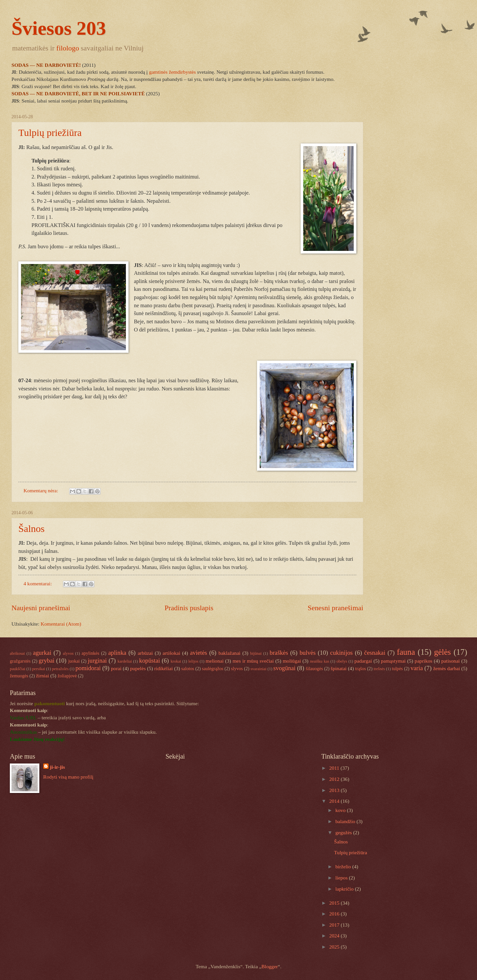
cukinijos (341, 653)
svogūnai (285, 668)
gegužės (344, 832)
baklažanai (230, 653)
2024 (335, 936)
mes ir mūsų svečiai (253, 661)
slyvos (237, 669)
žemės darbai (447, 668)
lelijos (194, 661)
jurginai (97, 660)
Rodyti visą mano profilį (68, 777)
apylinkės (90, 653)
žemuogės (19, 676)
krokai (176, 661)
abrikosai (17, 653)
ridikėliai (164, 668)
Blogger (269, 966)
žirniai (43, 676)
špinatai (339, 668)
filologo (68, 48)
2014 (335, 801)
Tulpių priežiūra (50, 132)
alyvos (68, 653)
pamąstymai (393, 661)
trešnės (379, 669)
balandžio (346, 821)
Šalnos (31, 528)
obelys (342, 661)
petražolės (60, 669)
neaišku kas (319, 661)
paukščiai (18, 669)
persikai (39, 669)
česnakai (375, 653)
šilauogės (314, 669)
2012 (335, 779)
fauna (406, 652)
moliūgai (292, 661)
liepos (342, 878)
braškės (279, 653)
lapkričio (345, 889)
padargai (363, 661)
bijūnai (256, 653)
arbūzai (145, 653)
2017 (335, 925)
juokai (74, 661)
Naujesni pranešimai (41, 608)
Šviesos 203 (59, 28)
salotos (188, 669)
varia (417, 668)
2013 (335, 790)
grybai (47, 660)
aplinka (117, 653)
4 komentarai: (38, 584)
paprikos (424, 661)
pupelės (138, 668)
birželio (344, 867)
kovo (341, 810)
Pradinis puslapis (189, 608)
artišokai (171, 653)
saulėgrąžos (213, 669)
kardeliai (125, 661)
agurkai (42, 653)
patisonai (450, 661)
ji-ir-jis (57, 767)
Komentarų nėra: (41, 490)
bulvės (308, 653)
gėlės (442, 652)
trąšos (360, 669)
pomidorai (88, 668)
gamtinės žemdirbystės (173, 72)
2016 (335, 914)
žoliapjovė (67, 676)
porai (116, 668)
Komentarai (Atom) (61, 624)
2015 (335, 903)
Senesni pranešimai (336, 608)
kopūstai (149, 660)
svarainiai (258, 669)
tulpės (397, 669)
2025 (335, 947)
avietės (199, 653)
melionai (215, 661)
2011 (335, 768)
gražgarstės (20, 661)
